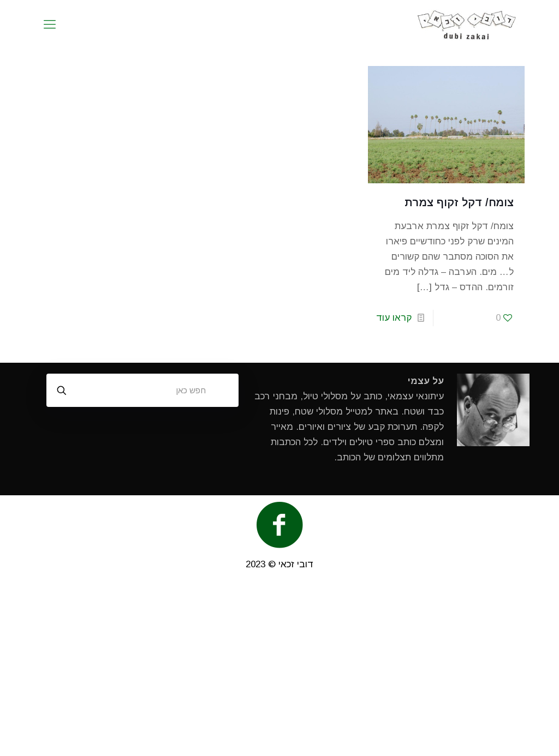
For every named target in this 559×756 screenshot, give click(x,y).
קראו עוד (394, 318)
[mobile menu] (50, 25)
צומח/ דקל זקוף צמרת (459, 202)
